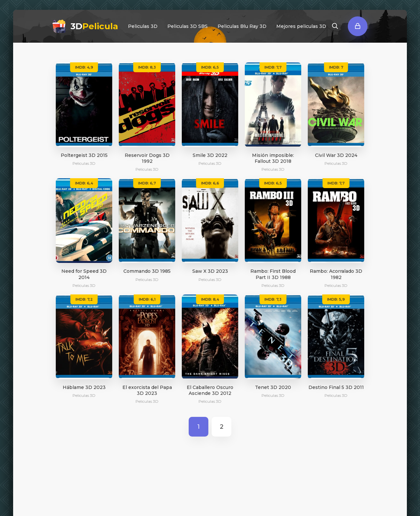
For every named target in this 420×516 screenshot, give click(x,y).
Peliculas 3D (143, 26)
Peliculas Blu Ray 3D (242, 26)
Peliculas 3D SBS (188, 26)
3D (94, 26)
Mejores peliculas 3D (301, 26)
